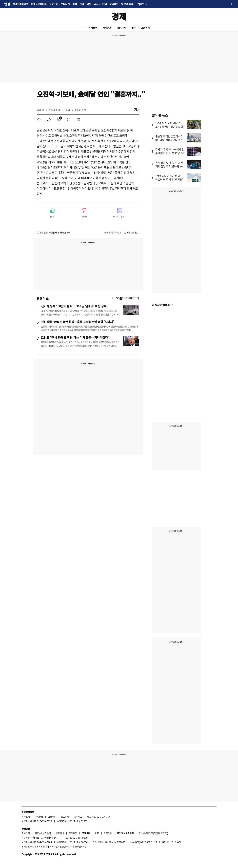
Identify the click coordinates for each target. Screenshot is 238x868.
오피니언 (65, 4)
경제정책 (93, 28)
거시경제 (107, 28)
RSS (97, 833)
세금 (133, 28)
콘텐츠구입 (46, 833)
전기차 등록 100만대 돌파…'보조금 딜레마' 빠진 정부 (74, 306)
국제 (89, 4)
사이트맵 (73, 833)
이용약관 (108, 833)
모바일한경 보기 (132, 232)
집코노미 (54, 4)
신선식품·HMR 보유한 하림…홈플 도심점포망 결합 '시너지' (77, 322)
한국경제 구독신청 (113, 232)
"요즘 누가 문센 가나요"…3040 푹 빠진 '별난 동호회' (170, 125)
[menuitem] (39, 119)
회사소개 (26, 817)
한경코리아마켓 (20, 4)
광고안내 (65, 817)
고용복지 (145, 28)
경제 (75, 4)
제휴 (37, 833)
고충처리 (52, 817)
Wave (97, 4)
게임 (105, 4)
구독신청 (39, 817)
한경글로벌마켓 (39, 4)
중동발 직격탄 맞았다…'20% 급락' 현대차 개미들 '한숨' (170, 140)
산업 (82, 4)
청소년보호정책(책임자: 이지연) (153, 833)
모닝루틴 (114, 4)
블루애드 (78, 817)
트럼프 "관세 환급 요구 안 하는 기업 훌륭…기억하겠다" (75, 337)
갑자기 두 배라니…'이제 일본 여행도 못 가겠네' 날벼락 (170, 151)
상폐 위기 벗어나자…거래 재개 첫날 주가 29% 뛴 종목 (169, 166)
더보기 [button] (141, 4)
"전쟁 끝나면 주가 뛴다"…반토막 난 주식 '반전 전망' (170, 178)
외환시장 (121, 28)
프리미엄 (128, 4)
